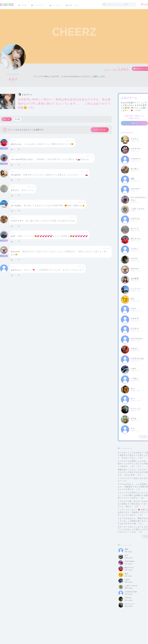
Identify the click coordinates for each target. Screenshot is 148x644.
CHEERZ (7, 5)
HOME (25, 4)
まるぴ (13, 79)
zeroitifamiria (13, 74)
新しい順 (7, 119)
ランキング (61, 4)
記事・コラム (79, 4)
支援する (134, 123)
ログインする (98, 130)
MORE (138, 111)
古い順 (18, 119)
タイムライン (41, 4)
